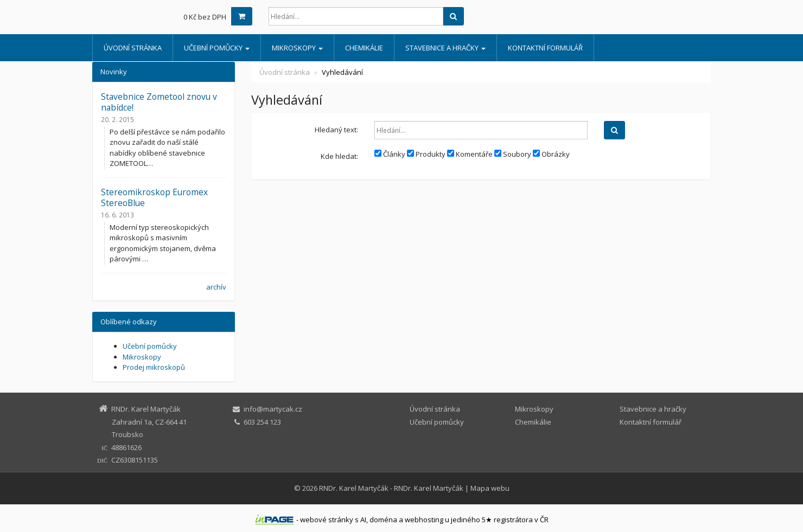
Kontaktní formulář (545, 48)
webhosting (424, 520)
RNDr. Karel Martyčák (354, 488)
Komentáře (470, 154)
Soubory (513, 154)
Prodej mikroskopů (154, 367)
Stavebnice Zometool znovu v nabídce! (159, 102)
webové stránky (327, 520)
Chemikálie (364, 48)
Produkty (426, 154)
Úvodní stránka (133, 48)
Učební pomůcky (217, 48)
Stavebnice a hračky (445, 48)
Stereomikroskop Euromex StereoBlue (154, 197)
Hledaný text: (336, 130)
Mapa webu (490, 488)
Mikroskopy (297, 48)
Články (390, 154)
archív (216, 287)
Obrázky (551, 154)
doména (383, 520)
